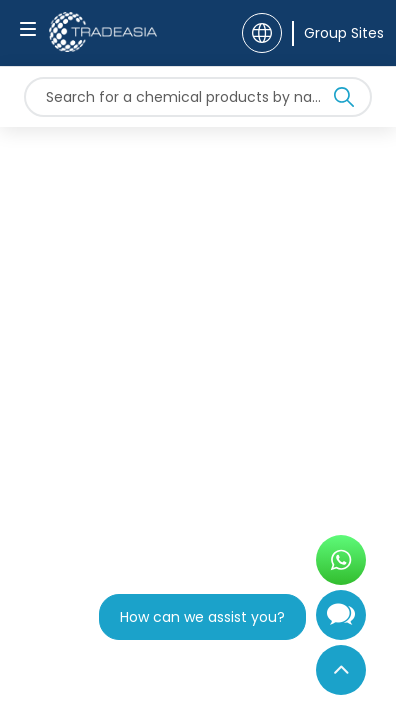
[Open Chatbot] (341, 623)
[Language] (262, 33)
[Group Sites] (338, 33)
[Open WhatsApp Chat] (341, 560)
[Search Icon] (344, 101)
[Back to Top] (341, 670)
